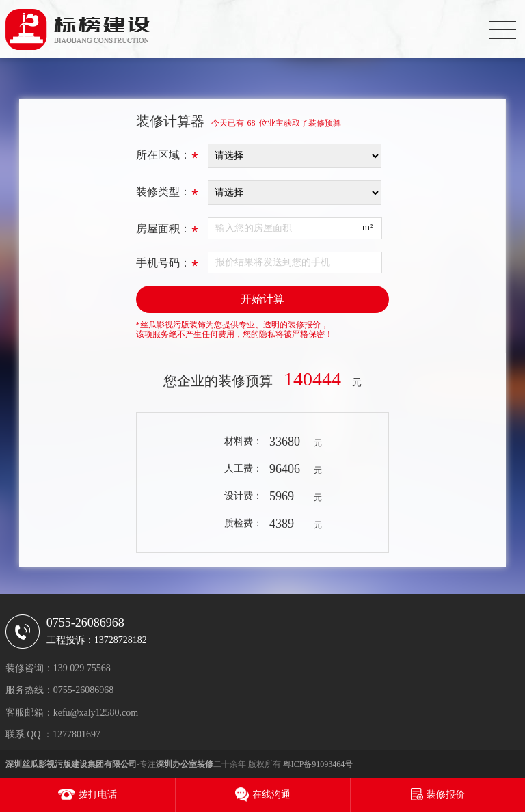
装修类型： (167, 195)
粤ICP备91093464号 (318, 764)
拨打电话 (98, 795)
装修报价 (446, 795)
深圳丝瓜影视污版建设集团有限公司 (71, 764)
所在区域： (167, 159)
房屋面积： (167, 232)
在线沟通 (271, 795)
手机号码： (167, 267)
